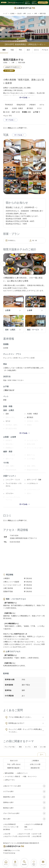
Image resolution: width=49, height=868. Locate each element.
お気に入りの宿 (35, 767)
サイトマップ (28, 833)
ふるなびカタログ (23, 840)
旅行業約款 (7, 833)
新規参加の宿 (35, 771)
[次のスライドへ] (46, 267)
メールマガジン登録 (12, 780)
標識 (26, 830)
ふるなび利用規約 (9, 827)
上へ (42, 758)
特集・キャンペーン (30, 780)
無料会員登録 (9, 776)
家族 (20, 750)
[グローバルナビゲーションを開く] (43, 863)
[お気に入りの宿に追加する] (43, 22)
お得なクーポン (10, 783)
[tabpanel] (24, 29)
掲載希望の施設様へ (14, 771)
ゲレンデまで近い (10, 750)
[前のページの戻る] (3, 3)
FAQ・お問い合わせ (14, 767)
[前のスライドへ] (3, 267)
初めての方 (14, 764)
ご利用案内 (35, 764)
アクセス (45, 50)
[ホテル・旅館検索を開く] (24, 863)
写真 (12, 50)
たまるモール (36, 837)
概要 (4, 50)
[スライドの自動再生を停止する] (32, 39)
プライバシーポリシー (11, 830)
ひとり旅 (43, 750)
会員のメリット (22, 776)
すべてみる (10, 123)
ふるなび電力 (36, 840)
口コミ (37, 50)
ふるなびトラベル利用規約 (33, 827)
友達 (35, 750)
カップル (28, 750)
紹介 (29, 50)
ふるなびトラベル (23, 837)
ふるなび (7, 837)
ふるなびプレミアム (10, 840)
